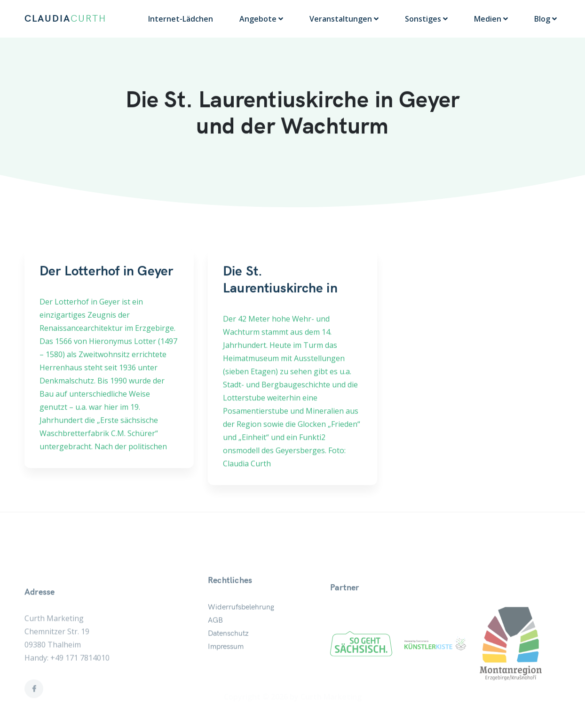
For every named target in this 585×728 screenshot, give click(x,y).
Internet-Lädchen (181, 19)
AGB (215, 640)
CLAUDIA (65, 19)
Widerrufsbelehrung (241, 626)
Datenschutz (228, 653)
